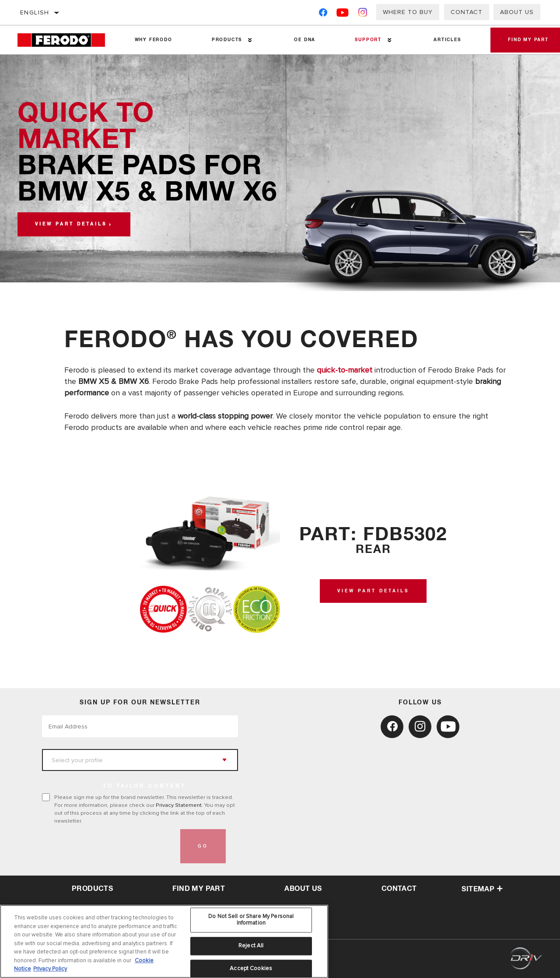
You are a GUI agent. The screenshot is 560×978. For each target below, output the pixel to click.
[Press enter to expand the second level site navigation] (250, 40)
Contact (467, 12)
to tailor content (144, 786)
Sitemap (482, 889)
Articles (447, 40)
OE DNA (305, 40)
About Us (517, 12)
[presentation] (108, 846)
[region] (164, 941)
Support (368, 40)
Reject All (251, 946)
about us (303, 889)
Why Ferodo (154, 40)
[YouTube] (343, 14)
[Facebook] (323, 14)
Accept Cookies (251, 968)
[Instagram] (363, 14)
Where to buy (408, 12)
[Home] (66, 40)
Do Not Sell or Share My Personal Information (251, 920)
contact (399, 889)
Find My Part (199, 889)
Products (227, 40)
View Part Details (373, 591)
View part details (71, 224)
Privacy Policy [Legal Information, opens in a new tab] (50, 969)
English (35, 12)
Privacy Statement (179, 805)
